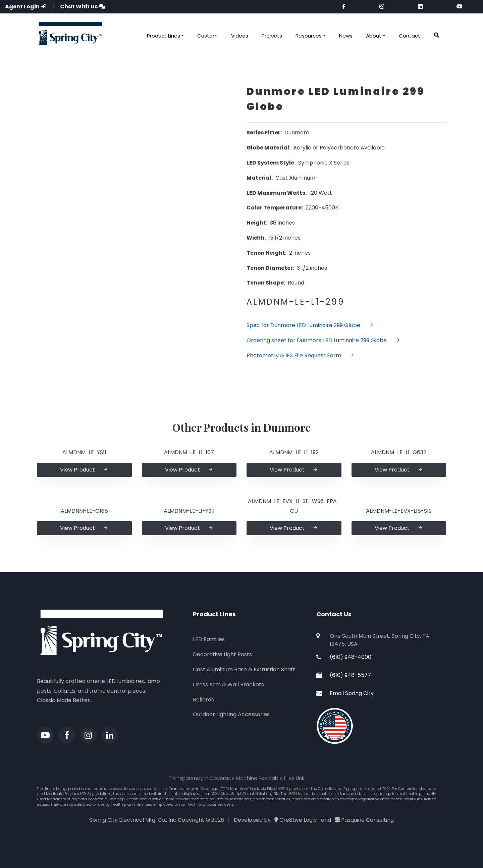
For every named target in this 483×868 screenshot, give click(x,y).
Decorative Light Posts (222, 654)
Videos (240, 36)
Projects (272, 36)
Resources (309, 36)
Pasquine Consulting (367, 820)
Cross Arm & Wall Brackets (228, 685)
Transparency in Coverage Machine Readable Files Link (237, 778)
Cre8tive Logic (298, 820)
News (346, 36)
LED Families (209, 639)
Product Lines (164, 36)
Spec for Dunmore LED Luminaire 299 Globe (310, 325)
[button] (437, 35)
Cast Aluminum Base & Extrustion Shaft (244, 669)
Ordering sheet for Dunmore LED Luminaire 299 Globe (323, 340)
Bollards (203, 700)
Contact (410, 36)
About (374, 36)
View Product (84, 470)
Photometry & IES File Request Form (301, 355)
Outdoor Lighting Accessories (231, 714)
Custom (207, 36)
